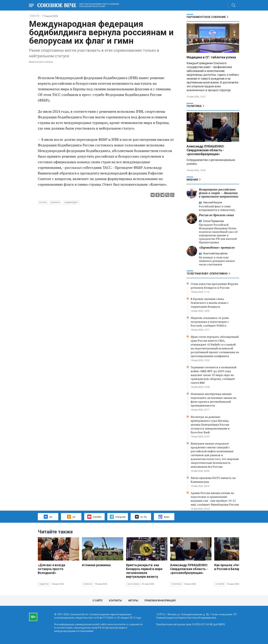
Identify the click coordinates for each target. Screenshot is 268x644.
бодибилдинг (71, 203)
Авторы (133, 601)
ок (71, 517)
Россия (43, 203)
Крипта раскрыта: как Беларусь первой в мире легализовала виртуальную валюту (144, 571)
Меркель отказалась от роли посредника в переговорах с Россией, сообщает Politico (210, 322)
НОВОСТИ (35, 16)
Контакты (115, 601)
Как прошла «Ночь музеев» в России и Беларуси (235, 567)
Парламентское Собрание (206, 17)
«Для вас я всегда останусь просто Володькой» (51, 569)
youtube (94, 517)
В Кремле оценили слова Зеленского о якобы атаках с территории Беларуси (210, 303)
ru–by (141, 517)
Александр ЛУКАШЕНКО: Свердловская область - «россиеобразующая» (206, 150)
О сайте (98, 601)
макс (164, 517)
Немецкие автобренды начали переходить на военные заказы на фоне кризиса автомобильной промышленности (213, 400)
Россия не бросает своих (216, 215)
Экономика (133, 584)
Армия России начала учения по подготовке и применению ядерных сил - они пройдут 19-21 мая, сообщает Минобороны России (215, 499)
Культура (220, 584)
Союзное (88, 584)
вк (48, 517)
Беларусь (55, 203)
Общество (44, 584)
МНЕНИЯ (192, 180)
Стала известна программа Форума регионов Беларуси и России (214, 286)
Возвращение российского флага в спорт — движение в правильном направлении (219, 193)
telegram (118, 517)
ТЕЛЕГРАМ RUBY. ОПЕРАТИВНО (207, 274)
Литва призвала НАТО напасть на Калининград (213, 480)
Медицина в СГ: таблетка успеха (211, 57)
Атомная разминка (96, 565)
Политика (194, 106)
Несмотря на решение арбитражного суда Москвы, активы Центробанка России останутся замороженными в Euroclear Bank (210, 425)
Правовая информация (160, 601)
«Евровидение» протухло (217, 247)
